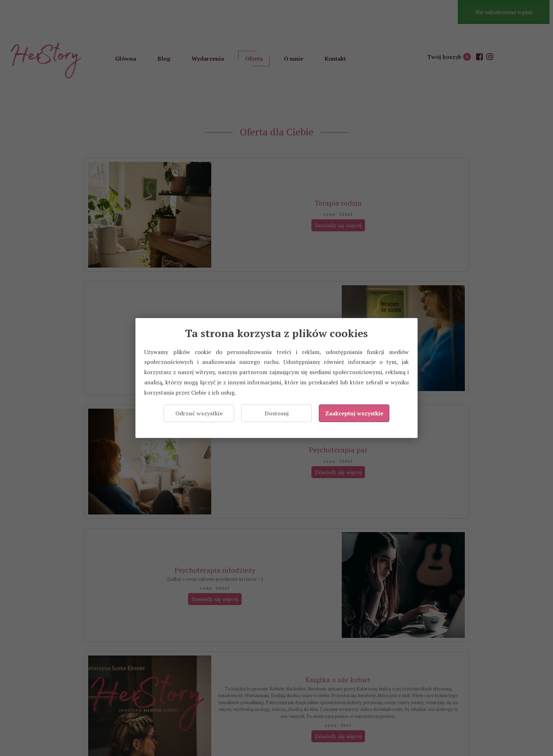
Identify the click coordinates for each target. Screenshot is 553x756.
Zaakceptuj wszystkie (354, 413)
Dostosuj (277, 413)
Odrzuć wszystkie (199, 413)
